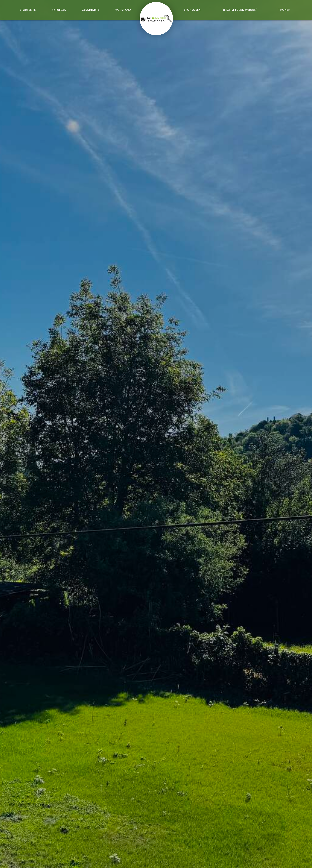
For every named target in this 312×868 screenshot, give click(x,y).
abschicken (229, 792)
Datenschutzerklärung (235, 781)
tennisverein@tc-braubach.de (183, 837)
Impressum (244, 860)
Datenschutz (266, 860)
